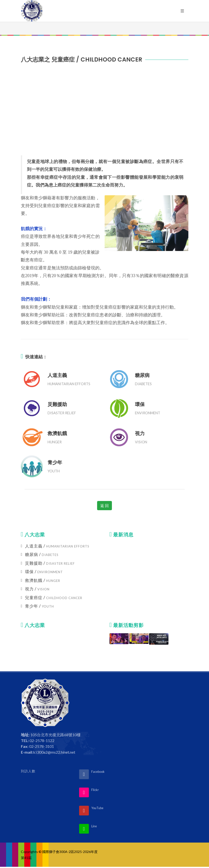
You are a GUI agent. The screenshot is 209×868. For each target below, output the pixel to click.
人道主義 (57, 375)
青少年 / (39, 606)
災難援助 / (50, 563)
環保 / (44, 572)
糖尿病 (142, 375)
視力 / (37, 589)
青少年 (55, 462)
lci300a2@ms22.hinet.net (54, 752)
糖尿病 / (42, 554)
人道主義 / (57, 546)
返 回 (104, 505)
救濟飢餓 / (43, 580)
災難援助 (57, 404)
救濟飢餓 (57, 433)
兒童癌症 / (54, 598)
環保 (140, 404)
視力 (140, 433)
